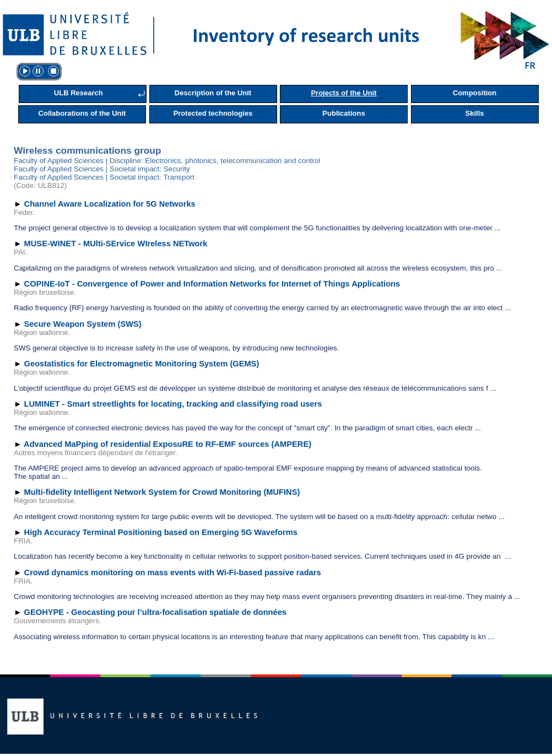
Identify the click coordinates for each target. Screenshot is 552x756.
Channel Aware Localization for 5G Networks (110, 204)
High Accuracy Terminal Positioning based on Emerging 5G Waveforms (161, 532)
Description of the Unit (213, 93)
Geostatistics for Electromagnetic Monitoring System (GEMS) (142, 364)
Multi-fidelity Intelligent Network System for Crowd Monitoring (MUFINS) (162, 492)
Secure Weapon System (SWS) (83, 324)
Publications (343, 113)
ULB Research (79, 93)
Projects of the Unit (343, 93)
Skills (475, 113)
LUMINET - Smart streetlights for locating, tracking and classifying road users (173, 404)
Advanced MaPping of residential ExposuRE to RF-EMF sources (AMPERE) (167, 444)
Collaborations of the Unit (82, 113)
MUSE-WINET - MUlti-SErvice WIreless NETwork (116, 244)
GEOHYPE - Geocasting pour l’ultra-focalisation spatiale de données (155, 612)
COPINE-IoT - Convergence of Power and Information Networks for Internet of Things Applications (212, 284)
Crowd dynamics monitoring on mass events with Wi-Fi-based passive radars (173, 573)
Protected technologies (213, 113)
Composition (475, 93)
